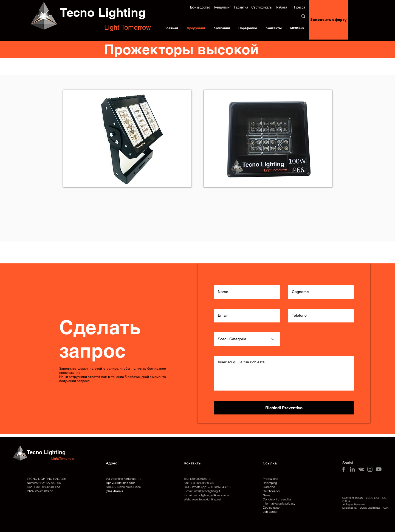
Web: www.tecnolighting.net (202, 499)
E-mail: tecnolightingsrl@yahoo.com (208, 495)
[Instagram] (370, 469)
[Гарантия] (241, 7)
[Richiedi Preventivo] (284, 408)
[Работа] (282, 7)
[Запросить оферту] (328, 20)
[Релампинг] (222, 7)
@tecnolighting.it (209, 491)
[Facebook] (344, 469)
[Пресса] (300, 7)
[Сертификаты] (262, 7)
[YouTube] (379, 469)
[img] (268, 138)
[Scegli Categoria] (247, 339)
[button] (199, 7)
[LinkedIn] (352, 469)
